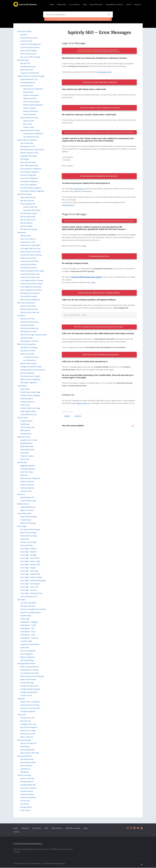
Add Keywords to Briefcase (33, 134)
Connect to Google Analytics (31, 613)
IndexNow (21, 699)
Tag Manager (25, 424)
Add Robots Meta (27, 338)
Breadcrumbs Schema (28, 364)
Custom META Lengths (29, 297)
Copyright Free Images (29, 156)
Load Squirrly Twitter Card (30, 278)
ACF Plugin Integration (29, 383)
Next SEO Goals (23, 60)
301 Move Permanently (29, 230)
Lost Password (102, 72)
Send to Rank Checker (31, 102)
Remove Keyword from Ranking (32, 677)
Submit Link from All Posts (30, 705)
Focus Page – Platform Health (31, 578)
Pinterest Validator (27, 456)
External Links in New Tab (30, 313)
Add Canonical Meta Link (29, 329)
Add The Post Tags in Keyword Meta (34, 335)
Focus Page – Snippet (28, 568)
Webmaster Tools (24, 437)
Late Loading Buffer (28, 750)
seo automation (91, 19)
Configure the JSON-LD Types (31, 367)
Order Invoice (25, 811)
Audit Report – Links (28, 635)
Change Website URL (28, 785)
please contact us (83, 404)
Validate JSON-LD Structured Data (33, 370)
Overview (24, 35)
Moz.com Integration (28, 651)
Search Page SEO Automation (31, 290)
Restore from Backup (28, 523)
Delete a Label (29, 127)
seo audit (106, 19)
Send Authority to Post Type (31, 252)
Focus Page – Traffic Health (30, 574)
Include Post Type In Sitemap (31, 255)
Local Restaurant (29, 361)
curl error (78, 416)
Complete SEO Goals (28, 67)
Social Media (22, 386)
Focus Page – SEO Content (30, 558)
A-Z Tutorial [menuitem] (75, 5)
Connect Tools (23, 418)
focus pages (100, 19)
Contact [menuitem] (138, 5)
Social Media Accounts (29, 415)
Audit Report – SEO (27, 629)
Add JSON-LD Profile (28, 351)
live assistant (78, 19)
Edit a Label (28, 124)
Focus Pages (22, 527)
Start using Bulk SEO (28, 204)
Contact (16, 832)
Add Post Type (26, 236)
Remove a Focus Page (28, 542)
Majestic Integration (28, 657)
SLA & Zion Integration (29, 185)
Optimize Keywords (27, 325)
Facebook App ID (27, 399)
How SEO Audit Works (28, 603)
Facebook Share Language (30, 396)
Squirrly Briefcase (27, 86)
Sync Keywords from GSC (30, 673)
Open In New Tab (27, 737)
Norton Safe (25, 459)
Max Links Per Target (28, 731)
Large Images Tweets (28, 412)
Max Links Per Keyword (29, 728)
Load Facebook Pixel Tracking (31, 284)
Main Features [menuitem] (96, 5)
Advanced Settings (24, 740)
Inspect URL (25, 539)
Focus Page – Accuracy (29, 590)
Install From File (26, 41)
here (84, 246)
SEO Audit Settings (27, 661)
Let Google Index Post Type (30, 249)
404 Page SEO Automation (30, 293)
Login (85, 828)
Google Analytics (26, 421)
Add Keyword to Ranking (29, 670)
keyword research (63, 19)
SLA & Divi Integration (28, 175)
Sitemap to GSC (26, 491)
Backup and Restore (31, 112)
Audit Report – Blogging (29, 622)
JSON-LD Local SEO (27, 354)
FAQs (46, 828)
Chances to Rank (26, 546)
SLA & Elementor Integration (31, 169)
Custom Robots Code (28, 501)
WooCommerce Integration (30, 380)
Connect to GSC (26, 696)
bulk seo (84, 19)
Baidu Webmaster (27, 447)
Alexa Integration (27, 654)
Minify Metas (25, 747)
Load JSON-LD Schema (29, 268)
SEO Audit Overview (28, 606)
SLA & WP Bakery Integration (31, 188)
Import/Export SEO (24, 514)
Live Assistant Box (27, 143)
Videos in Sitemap (27, 485)
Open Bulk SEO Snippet (32, 210)
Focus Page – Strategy (28, 555)
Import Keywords (30, 115)
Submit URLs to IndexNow (30, 702)
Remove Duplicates (27, 373)
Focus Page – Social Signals (30, 584)
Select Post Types (27, 472)
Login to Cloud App (27, 779)
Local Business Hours (31, 357)
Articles (67, 416)
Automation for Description (30, 246)
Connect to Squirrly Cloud (30, 48)
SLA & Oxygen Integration (30, 172)
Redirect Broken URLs (28, 258)
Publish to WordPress (28, 798)
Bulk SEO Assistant (27, 201)
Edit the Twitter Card (28, 220)
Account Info (25, 801)
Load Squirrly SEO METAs (30, 262)
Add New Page (26, 616)
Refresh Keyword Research (33, 105)
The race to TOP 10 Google (30, 57)
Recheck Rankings (27, 683)
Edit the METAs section (29, 214)
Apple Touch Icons (27, 511)
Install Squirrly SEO (24, 32)
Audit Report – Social (28, 632)
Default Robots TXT (27, 498)
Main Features (57, 828)
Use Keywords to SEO (31, 137)
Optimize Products (27, 795)
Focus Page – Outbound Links (31, 594)
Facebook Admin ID (27, 402)
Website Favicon (23, 504)
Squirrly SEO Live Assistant (27, 140)
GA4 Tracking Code (27, 428)
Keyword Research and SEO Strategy (31, 76)
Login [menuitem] (128, 5)
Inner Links (21, 715)
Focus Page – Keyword (29, 552)
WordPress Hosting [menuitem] (114, 5)
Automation (22, 233)
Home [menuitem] (52, 5)
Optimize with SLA (30, 99)
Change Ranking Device (29, 693)
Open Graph (25, 389)
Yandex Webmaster (28, 450)
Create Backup (26, 520)
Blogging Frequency (28, 466)
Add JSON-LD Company (29, 348)
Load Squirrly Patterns (29, 265)
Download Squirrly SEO (29, 38)
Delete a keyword (30, 108)
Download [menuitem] (62, 5)
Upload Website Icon (28, 507)
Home (16, 828)
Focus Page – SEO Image (29, 571)
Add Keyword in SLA (28, 147)
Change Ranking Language (30, 689)
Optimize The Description (30, 322)
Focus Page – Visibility (28, 549)
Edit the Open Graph (28, 217)
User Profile (25, 804)
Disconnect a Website (28, 788)
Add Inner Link (26, 721)
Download (25, 828)
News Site (24, 475)
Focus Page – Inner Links (29, 587)
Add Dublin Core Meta (28, 332)
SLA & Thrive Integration (29, 179)
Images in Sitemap (27, 482)
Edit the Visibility (26, 226)
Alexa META (25, 453)
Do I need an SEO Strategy (30, 530)
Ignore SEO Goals (27, 70)
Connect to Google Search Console (33, 610)
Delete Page (25, 619)
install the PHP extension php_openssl (86, 277)
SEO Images (25, 159)
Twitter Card (25, 405)
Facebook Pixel (26, 434)
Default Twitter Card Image (30, 408)
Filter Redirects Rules (28, 763)
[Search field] (78, 15)
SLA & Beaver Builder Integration (32, 191)
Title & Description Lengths (30, 376)
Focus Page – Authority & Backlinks (33, 581)
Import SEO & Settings (29, 51)
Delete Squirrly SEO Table (30, 753)
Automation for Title (28, 242)
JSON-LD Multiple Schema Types (32, 271)
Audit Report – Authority (29, 638)
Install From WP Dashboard (30, 44)
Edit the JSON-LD (26, 223)
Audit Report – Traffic (28, 625)
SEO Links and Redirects (26, 303)
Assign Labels (28, 92)
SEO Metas (21, 316)
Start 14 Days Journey (28, 54)
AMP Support (25, 431)
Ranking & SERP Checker (26, 664)
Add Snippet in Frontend (29, 341)
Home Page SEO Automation (31, 287)
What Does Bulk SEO (28, 198)
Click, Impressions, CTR (29, 597)
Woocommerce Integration (30, 300)
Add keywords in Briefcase (33, 89)
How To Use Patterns (28, 239)
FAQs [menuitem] (85, 5)
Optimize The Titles (27, 319)
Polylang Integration (28, 469)
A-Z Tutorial (37, 828)
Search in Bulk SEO (30, 207)
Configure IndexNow (28, 712)
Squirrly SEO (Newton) (28, 5)
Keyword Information (31, 96)
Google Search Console (29, 440)
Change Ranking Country (29, 686)
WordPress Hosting (73, 828)
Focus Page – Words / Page (30, 562)
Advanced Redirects (25, 756)
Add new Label (29, 121)
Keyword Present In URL (29, 153)
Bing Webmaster (26, 444)
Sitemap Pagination (27, 488)
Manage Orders (26, 807)
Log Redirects (25, 769)
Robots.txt (21, 495)
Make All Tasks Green (28, 163)
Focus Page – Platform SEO (30, 565)
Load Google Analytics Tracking (32, 281)
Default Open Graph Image (30, 392)
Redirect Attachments (28, 306)
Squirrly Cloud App (24, 776)
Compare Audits (26, 641)
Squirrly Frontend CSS (28, 744)
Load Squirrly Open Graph (30, 274)
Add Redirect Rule (27, 760)
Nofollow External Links (29, 309)
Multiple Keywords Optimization (32, 150)
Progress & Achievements (30, 73)
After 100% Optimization (29, 166)
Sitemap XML (22, 463)
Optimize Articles (27, 791)
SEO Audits (21, 600)
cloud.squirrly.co (79, 189)
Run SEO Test (25, 64)
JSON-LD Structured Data (27, 345)
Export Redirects (26, 766)
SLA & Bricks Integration (29, 182)
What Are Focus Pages (28, 533)
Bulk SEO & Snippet (24, 195)
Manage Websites (27, 782)
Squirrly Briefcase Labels (29, 118)
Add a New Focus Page (29, 536)
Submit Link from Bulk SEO (30, 708)
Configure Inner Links (28, 724)
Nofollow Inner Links (28, 734)
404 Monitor (25, 772)
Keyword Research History (30, 131)
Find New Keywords (28, 83)
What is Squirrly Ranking (29, 667)
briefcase (71, 19)
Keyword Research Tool (29, 80)
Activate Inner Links (28, 718)
